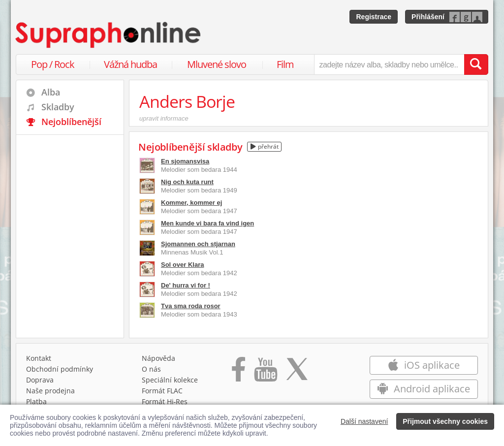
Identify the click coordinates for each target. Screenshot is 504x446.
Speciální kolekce (170, 380)
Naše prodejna (50, 391)
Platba (36, 401)
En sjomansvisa (185, 161)
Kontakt (39, 358)
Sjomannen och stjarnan (198, 244)
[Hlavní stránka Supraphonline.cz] (109, 35)
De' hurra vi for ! (186, 285)
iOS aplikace (424, 365)
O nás (151, 369)
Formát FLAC (162, 391)
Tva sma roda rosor (191, 306)
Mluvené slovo (217, 64)
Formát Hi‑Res (165, 401)
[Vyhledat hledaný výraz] (476, 64)
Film (285, 64)
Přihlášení (428, 17)
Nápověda (158, 358)
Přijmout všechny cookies (445, 421)
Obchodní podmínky (60, 369)
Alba (51, 92)
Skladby (58, 107)
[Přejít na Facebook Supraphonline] (238, 373)
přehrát (265, 146)
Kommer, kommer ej (191, 203)
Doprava (40, 380)
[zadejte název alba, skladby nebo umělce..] (389, 64)
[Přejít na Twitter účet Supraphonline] (297, 373)
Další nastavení (364, 421)
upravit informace (164, 118)
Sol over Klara (182, 265)
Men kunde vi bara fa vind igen (207, 223)
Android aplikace (424, 389)
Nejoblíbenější (71, 122)
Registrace (374, 17)
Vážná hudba (130, 64)
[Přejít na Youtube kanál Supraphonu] (265, 373)
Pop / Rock (53, 64)
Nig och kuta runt (187, 182)
